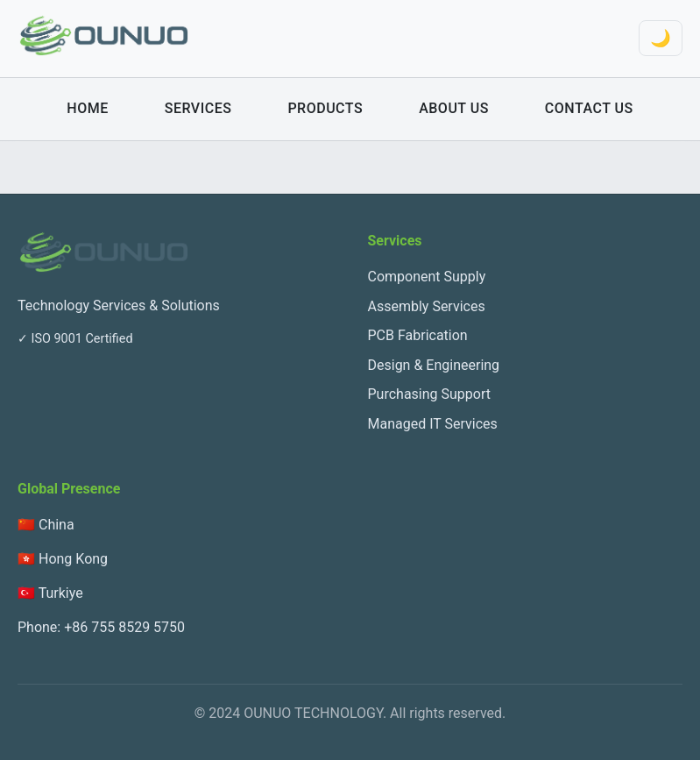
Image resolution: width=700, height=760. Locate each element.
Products (325, 108)
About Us (454, 108)
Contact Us (589, 108)
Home (87, 108)
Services (198, 108)
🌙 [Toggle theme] (661, 38)
